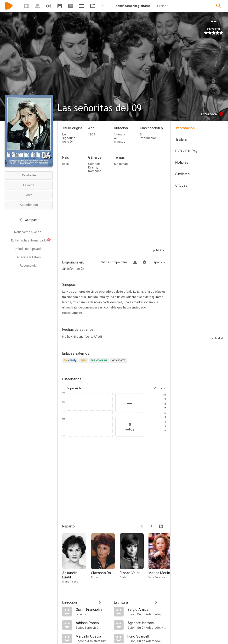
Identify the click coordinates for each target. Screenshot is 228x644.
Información (185, 128)
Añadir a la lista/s (29, 257)
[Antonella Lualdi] (77, 558)
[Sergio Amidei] (147, 609)
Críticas (181, 185)
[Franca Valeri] (134, 558)
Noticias (182, 162)
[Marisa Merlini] (163, 558)
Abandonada (29, 205)
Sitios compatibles (114, 262)
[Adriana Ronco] (92, 623)
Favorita (29, 185)
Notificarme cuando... (29, 232)
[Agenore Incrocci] (147, 623)
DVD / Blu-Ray (186, 151)
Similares (182, 174)
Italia (66, 164)
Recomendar (29, 266)
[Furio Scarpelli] (147, 636)
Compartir (29, 220)
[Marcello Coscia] (92, 636)
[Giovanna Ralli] (105, 558)
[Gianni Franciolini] (92, 609)
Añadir (98, 337)
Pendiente (29, 175)
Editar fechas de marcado (31, 240)
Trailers (181, 140)
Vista (29, 195)
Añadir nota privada (29, 249)
